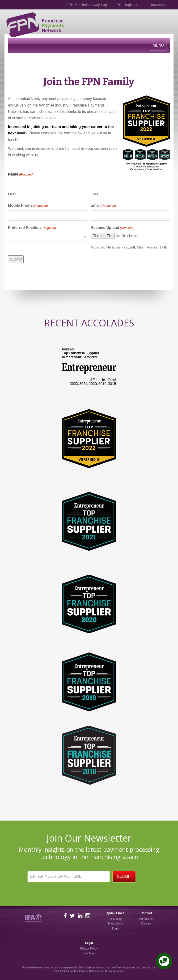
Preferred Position (32, 228)
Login (116, 929)
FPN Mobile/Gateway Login (88, 5)
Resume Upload (113, 228)
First (12, 194)
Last (94, 194)
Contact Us (146, 919)
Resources (158, 5)
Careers (146, 924)
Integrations (116, 924)
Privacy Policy (89, 949)
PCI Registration (129, 5)
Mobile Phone (28, 206)
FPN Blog (116, 919)
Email (103, 206)
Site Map (89, 953)
